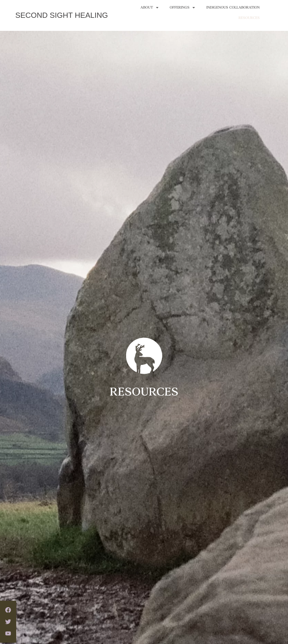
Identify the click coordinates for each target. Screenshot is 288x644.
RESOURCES (249, 14)
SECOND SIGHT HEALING (62, 15)
